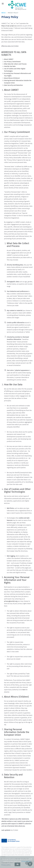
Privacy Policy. (26, 861)
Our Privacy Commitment (12, 62)
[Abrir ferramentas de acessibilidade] (30, 864)
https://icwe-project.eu (9, 26)
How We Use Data (10, 66)
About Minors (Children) (12, 78)
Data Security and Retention (13, 85)
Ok (17, 864)
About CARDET (9, 59)
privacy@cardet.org (11, 601)
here (24, 690)
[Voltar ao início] (17, 5)
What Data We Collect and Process (15, 64)
